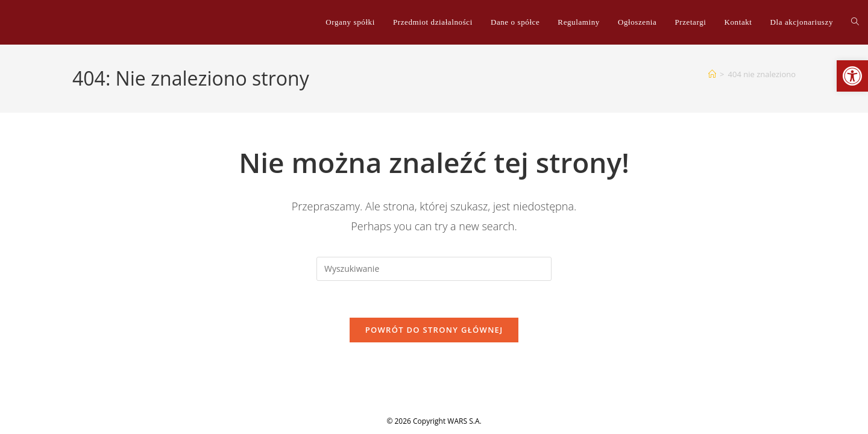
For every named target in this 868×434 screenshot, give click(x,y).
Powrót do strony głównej (434, 330)
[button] (852, 76)
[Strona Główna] (712, 74)
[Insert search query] (434, 269)
